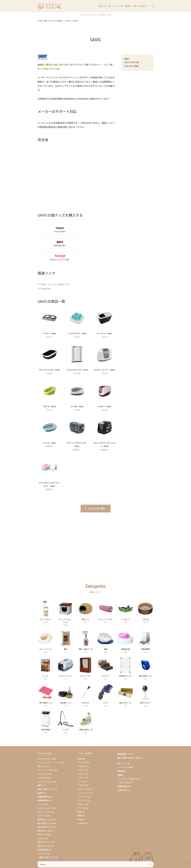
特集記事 (121, 757)
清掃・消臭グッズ (46, 775)
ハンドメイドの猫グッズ (128, 765)
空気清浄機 (43, 836)
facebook (46, 274)
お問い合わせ (123, 776)
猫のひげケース (45, 828)
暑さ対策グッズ (45, 809)
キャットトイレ (45, 767)
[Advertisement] (95, 528)
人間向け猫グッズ (46, 843)
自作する (143, 6)
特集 (135, 6)
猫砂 (40, 771)
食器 (40, 779)
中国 (79, 805)
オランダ (82, 771)
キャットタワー (45, 745)
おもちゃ (42, 820)
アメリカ (81, 749)
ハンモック (43, 760)
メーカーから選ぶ (125, 753)
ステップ (42, 802)
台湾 (79, 798)
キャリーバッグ (45, 794)
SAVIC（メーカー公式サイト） (56, 270)
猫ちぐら (42, 752)
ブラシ (41, 824)
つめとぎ (42, 764)
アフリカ (82, 794)
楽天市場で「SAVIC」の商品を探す (98, 229)
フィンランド (83, 779)
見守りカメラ (44, 832)
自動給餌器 (43, 786)
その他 (81, 809)
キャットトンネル (46, 756)
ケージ (41, 790)
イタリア (81, 764)
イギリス (82, 760)
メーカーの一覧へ (97, 494)
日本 (79, 745)
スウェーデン (83, 775)
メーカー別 (118, 6)
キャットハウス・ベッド (49, 749)
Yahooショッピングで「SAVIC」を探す (56, 243)
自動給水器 (43, 783)
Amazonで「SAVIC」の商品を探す (56, 229)
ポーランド (82, 786)
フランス (81, 756)
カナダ (81, 752)
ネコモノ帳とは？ (125, 768)
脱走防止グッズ (45, 805)
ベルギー (82, 790)
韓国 (79, 802)
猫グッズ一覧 (105, 6)
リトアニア (82, 783)
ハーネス (42, 839)
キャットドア (44, 798)
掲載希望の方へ (124, 772)
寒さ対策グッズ (45, 813)
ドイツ (81, 767)
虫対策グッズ (44, 817)
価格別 (128, 6)
